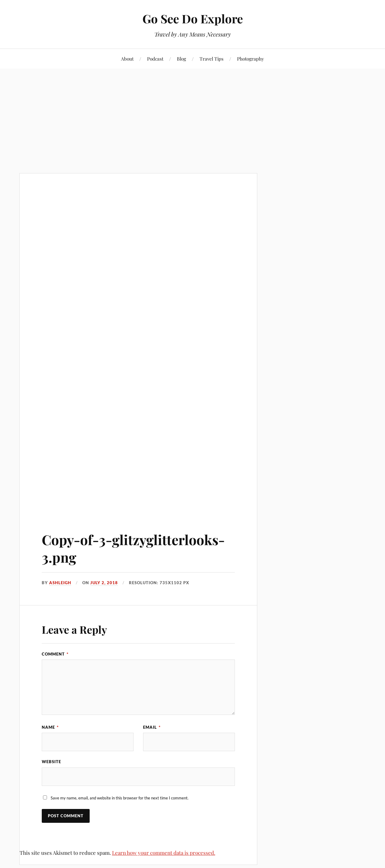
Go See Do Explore (193, 19)
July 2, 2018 (104, 583)
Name (50, 727)
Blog (181, 59)
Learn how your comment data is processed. (164, 853)
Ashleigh (60, 583)
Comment (55, 654)
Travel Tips (212, 59)
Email (152, 727)
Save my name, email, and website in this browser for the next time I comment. (120, 798)
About (127, 59)
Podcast (155, 59)
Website (51, 762)
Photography (251, 59)
